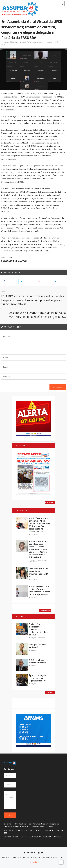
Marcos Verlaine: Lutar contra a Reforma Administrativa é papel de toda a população (39, 590)
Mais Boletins (50, 503)
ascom (23, 42)
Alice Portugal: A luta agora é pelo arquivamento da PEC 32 (39, 573)
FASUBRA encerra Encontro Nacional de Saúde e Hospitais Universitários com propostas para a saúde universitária (33, 300)
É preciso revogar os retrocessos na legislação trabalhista (39, 678)
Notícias (14, 42)
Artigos (32, 638)
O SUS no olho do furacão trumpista (37, 661)
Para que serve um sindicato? (37, 646)
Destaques (5, 42)
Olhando (34, 862)
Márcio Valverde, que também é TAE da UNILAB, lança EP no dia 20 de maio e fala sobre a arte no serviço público (39, 525)
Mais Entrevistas (45, 611)
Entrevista (33, 534)
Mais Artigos (50, 693)
